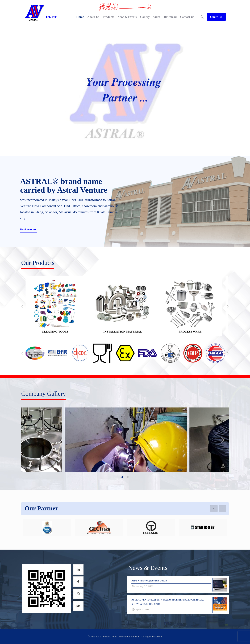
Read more (28, 229)
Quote (216, 17)
